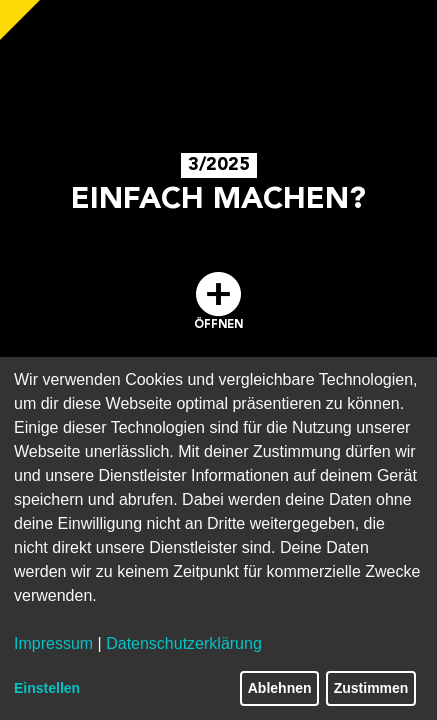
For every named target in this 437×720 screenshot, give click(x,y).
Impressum (53, 643)
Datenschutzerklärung (184, 643)
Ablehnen (280, 688)
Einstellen (47, 688)
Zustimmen (371, 688)
